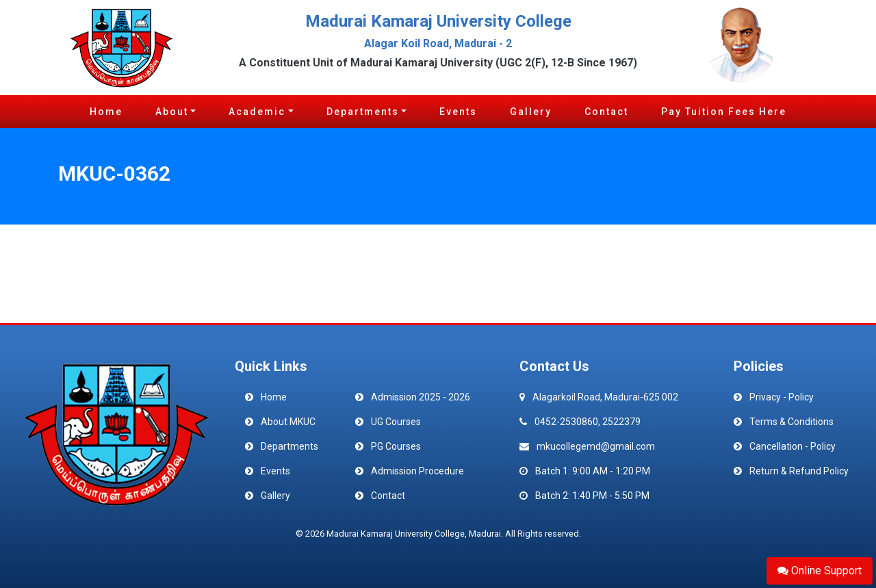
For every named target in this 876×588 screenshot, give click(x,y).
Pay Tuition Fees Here (724, 112)
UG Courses (396, 422)
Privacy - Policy (782, 397)
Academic (257, 112)
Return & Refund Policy (799, 471)
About (172, 112)
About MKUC (288, 422)
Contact (606, 112)
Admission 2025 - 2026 (421, 397)
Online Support (820, 571)
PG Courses (396, 446)
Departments (363, 112)
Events (458, 112)
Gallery (531, 112)
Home (106, 112)
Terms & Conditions (791, 422)
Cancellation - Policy (793, 446)
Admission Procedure (417, 471)
